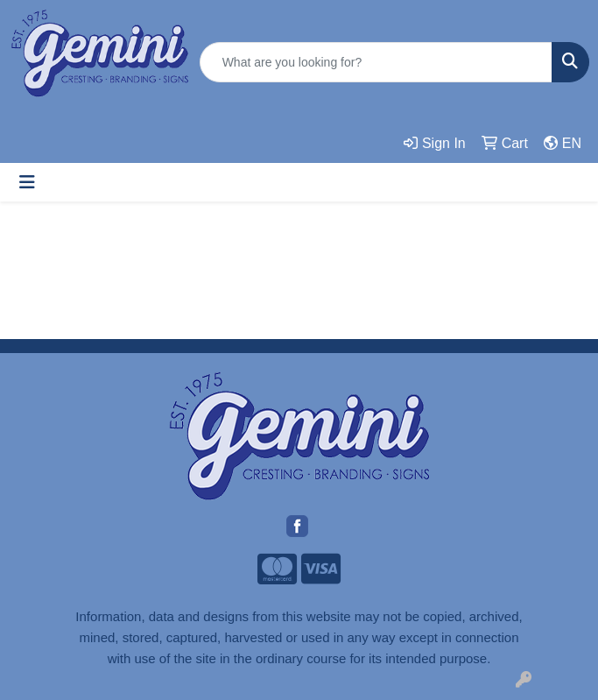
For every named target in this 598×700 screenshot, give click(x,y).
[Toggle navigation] (27, 182)
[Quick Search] (376, 62)
